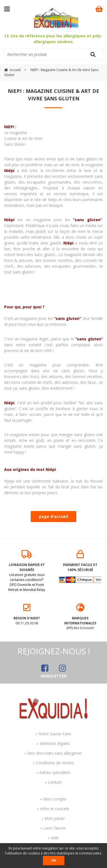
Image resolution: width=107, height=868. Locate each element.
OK (54, 860)
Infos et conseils (55, 809)
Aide (55, 838)
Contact (55, 782)
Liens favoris (55, 828)
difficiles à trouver (80, 617)
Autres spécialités (55, 772)
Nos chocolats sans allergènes (55, 753)
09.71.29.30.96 (27, 614)
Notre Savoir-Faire (55, 734)
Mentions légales (55, 743)
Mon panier (55, 818)
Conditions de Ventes (55, 763)
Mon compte (55, 799)
